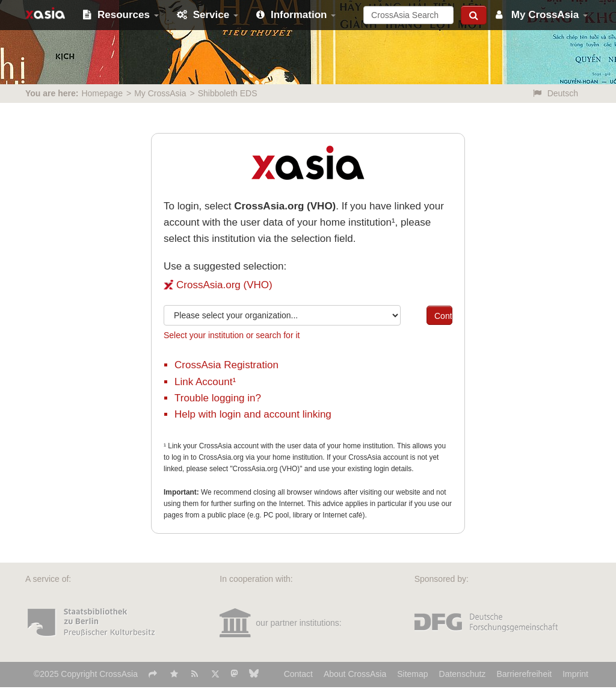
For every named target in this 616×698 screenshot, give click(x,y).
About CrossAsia (355, 674)
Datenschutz (463, 674)
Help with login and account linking (253, 414)
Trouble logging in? (218, 398)
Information (296, 15)
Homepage (102, 93)
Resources (121, 15)
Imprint (575, 674)
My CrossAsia (542, 15)
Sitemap (412, 674)
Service (208, 15)
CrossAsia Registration (226, 365)
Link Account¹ (205, 382)
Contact (298, 674)
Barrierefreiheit (524, 674)
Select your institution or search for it (232, 335)
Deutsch (556, 93)
